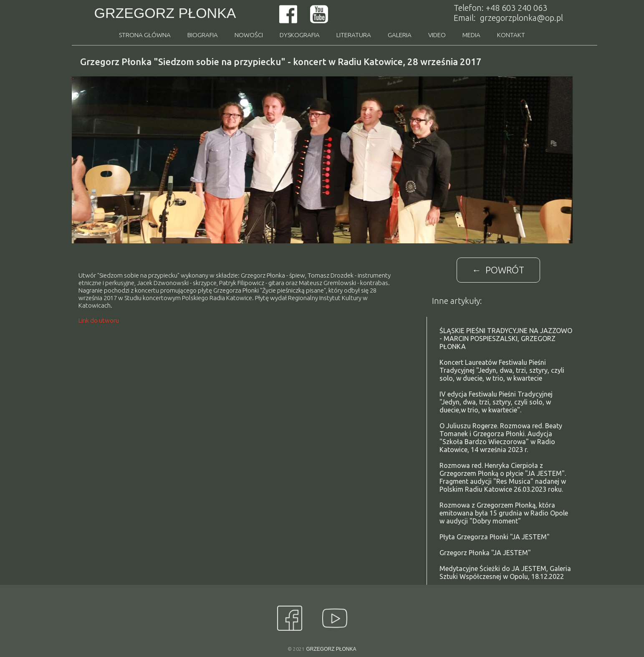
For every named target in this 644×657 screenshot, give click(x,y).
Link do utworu (99, 320)
